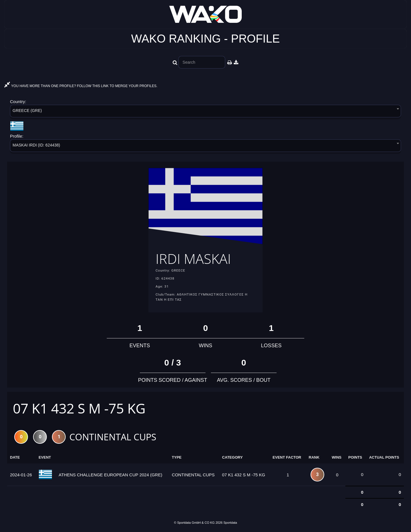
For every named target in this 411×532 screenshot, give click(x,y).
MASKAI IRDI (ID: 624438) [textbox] (36, 145)
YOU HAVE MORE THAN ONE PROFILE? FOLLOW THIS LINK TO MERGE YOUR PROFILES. (81, 86)
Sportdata (230, 523)
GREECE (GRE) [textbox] (27, 111)
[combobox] (205, 112)
